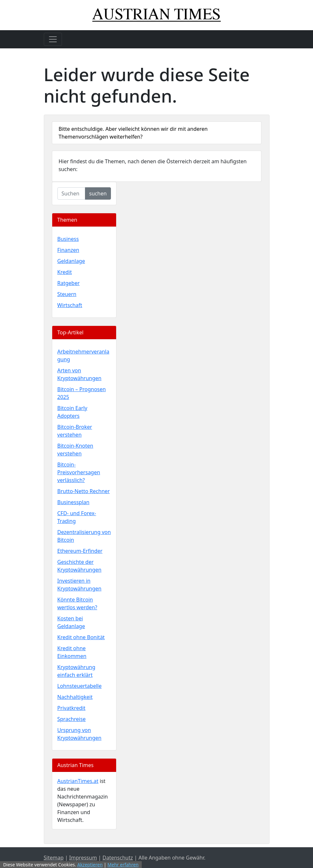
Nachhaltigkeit (75, 697)
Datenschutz (118, 858)
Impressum (83, 858)
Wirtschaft (70, 305)
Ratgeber (69, 283)
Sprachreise (72, 719)
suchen (98, 193)
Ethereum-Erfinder (80, 551)
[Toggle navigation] (53, 39)
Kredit (65, 272)
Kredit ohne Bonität (81, 637)
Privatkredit (72, 708)
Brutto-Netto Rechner (84, 491)
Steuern (67, 294)
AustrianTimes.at (78, 781)
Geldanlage (71, 261)
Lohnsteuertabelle (80, 686)
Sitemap (54, 858)
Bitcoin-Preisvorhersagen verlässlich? (79, 472)
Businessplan (73, 502)
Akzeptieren (90, 865)
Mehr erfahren (123, 865)
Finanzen (68, 250)
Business (68, 239)
